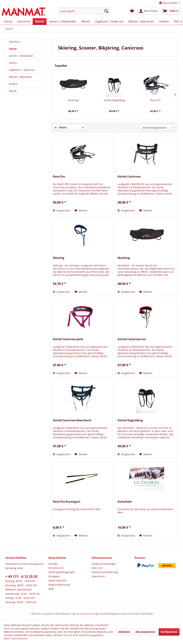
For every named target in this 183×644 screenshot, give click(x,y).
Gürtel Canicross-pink (68, 339)
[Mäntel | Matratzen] (141, 21)
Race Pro (155, 100)
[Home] (8, 21)
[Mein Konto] (148, 11)
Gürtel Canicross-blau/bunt (72, 420)
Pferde (13, 91)
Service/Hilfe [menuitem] (169, 3)
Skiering (59, 258)
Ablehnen (124, 632)
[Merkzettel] (132, 11)
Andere (13, 84)
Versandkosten (84, 614)
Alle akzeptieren (145, 632)
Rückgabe (54, 576)
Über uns (97, 568)
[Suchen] (106, 11)
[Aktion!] (86, 21)
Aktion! (13, 63)
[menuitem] (84, 11)
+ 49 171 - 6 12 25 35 (21, 577)
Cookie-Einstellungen (104, 564)
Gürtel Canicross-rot (132, 339)
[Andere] (164, 21)
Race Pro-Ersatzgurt (67, 502)
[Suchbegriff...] (84, 11)
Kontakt (53, 564)
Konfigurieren (169, 632)
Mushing (73, 100)
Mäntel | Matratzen (21, 77)
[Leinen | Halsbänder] (63, 21)
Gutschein (125, 502)
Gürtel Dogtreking (114, 100)
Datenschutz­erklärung (105, 572)
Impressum (98, 576)
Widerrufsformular (59, 585)
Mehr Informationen (16, 638)
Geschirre (15, 42)
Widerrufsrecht (57, 581)
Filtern (61, 127)
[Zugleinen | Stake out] (109, 21)
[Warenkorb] (171, 11)
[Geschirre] (24, 21)
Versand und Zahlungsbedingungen (62, 570)
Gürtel (13, 49)
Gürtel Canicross (129, 177)
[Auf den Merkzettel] (81, 211)
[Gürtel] (40, 21)
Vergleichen (62, 210)
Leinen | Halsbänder (21, 56)
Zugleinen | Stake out (22, 70)
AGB (51, 589)
